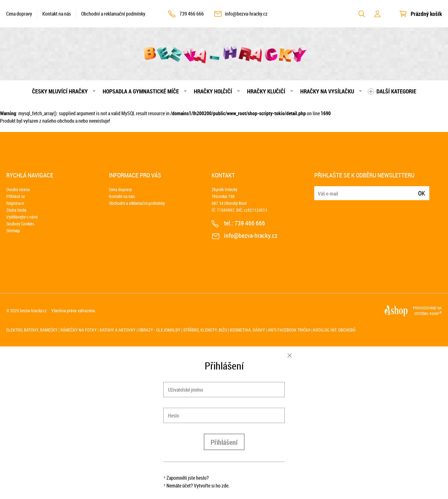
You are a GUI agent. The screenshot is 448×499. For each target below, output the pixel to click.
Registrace (15, 203)
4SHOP (436, 313)
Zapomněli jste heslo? (188, 478)
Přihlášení (224, 442)
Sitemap (13, 231)
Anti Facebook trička (289, 330)
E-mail (320, 189)
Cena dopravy (19, 14)
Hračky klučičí (266, 91)
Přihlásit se (16, 196)
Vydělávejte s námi (22, 217)
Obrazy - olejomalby (159, 330)
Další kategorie (396, 91)
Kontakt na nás (57, 14)
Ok (422, 193)
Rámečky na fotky (79, 330)
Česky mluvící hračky (60, 91)
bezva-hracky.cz (33, 311)
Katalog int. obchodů (334, 330)
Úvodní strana (18, 189)
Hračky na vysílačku (327, 91)
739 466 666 (192, 14)
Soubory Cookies (20, 224)
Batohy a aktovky (118, 330)
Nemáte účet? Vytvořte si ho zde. (198, 486)
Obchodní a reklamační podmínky (113, 14)
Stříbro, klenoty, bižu (205, 330)
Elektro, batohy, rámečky (32, 330)
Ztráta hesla (16, 210)
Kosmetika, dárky (247, 330)
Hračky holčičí (213, 91)
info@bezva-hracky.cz (246, 14)
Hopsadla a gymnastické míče (141, 91)
